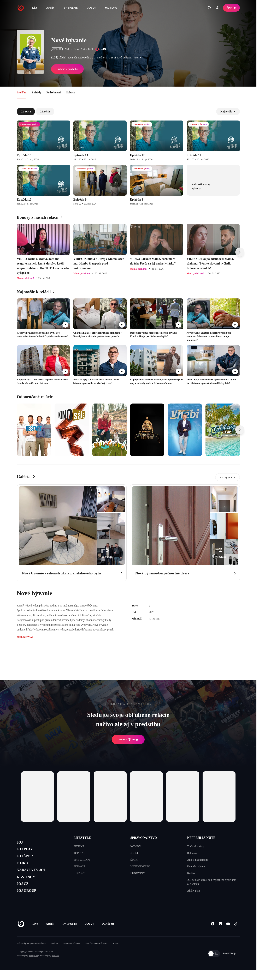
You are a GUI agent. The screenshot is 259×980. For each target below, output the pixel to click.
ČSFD (57, 49)
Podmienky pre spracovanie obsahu (31, 953)
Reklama (192, 853)
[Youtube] (228, 934)
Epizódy (36, 92)
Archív (50, 8)
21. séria (45, 112)
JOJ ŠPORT (28, 859)
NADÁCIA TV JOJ (35, 876)
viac (138, 58)
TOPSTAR (80, 853)
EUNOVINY (138, 873)
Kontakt (116, 953)
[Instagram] (220, 934)
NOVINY (136, 846)
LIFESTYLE (82, 838)
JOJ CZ (24, 892)
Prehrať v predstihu (67, 69)
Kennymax (34, 966)
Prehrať (128, 739)
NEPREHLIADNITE (201, 838)
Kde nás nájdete (196, 866)
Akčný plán (193, 891)
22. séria (26, 112)
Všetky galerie (228, 477)
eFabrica (55, 966)
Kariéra (191, 873)
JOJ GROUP (29, 900)
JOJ (21, 843)
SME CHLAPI (82, 860)
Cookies (54, 953)
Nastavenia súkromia (72, 953)
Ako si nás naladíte (198, 860)
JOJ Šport (111, 8)
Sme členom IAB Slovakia (96, 953)
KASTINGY (28, 884)
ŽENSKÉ (79, 846)
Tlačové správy (196, 846)
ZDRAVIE (79, 866)
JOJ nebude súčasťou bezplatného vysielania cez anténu (212, 882)
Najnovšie (228, 112)
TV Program (71, 8)
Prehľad (22, 92)
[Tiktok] (236, 934)
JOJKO (24, 867)
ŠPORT (135, 860)
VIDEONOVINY (140, 866)
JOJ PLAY (27, 851)
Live (35, 8)
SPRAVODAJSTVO (144, 838)
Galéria (70, 92)
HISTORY (79, 873)
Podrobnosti (54, 92)
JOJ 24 (91, 8)
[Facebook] (213, 934)
